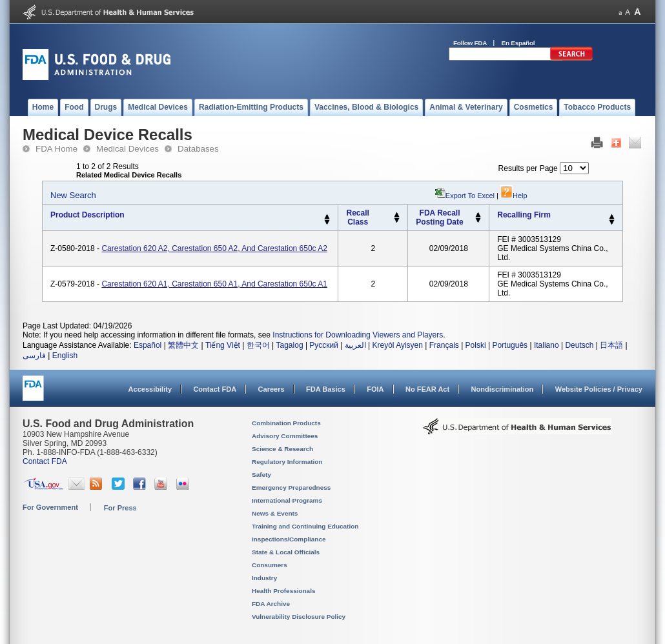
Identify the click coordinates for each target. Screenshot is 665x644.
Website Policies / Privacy (599, 389)
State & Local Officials (286, 552)
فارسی (34, 356)
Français (444, 345)
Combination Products (286, 423)
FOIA (375, 389)
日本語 (611, 345)
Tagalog (290, 345)
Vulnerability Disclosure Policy (299, 617)
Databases (198, 149)
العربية (355, 345)
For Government (50, 507)
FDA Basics (326, 389)
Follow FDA (470, 43)
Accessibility (150, 389)
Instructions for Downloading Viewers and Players (358, 335)
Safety (261, 475)
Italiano (547, 345)
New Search (73, 195)
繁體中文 (183, 345)
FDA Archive (271, 604)
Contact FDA (215, 389)
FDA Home (56, 149)
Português (510, 345)
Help (514, 196)
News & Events (275, 513)
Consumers (270, 565)
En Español (518, 43)
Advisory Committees (285, 436)
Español (148, 345)
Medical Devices (128, 149)
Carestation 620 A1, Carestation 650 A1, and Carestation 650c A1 (214, 284)
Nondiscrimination (503, 389)
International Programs (287, 500)
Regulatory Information (287, 462)
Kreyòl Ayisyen (397, 345)
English (65, 356)
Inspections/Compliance (289, 539)
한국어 (258, 345)
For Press (120, 508)
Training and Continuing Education (305, 526)
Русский (324, 345)
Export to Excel (470, 196)
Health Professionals (283, 591)
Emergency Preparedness (291, 488)
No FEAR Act (427, 389)
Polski (476, 345)
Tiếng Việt (223, 345)
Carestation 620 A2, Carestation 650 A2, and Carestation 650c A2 (214, 248)
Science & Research (282, 449)
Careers (271, 389)
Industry (264, 578)
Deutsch (579, 345)
